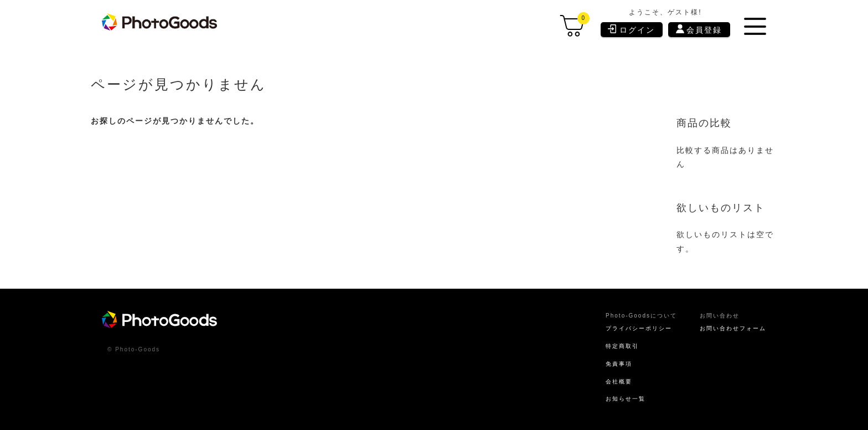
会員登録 (700, 29)
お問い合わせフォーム (727, 323)
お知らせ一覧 (612, 397)
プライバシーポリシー (627, 323)
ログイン (632, 29)
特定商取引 (608, 342)
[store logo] (164, 22)
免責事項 (604, 360)
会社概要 (604, 379)
